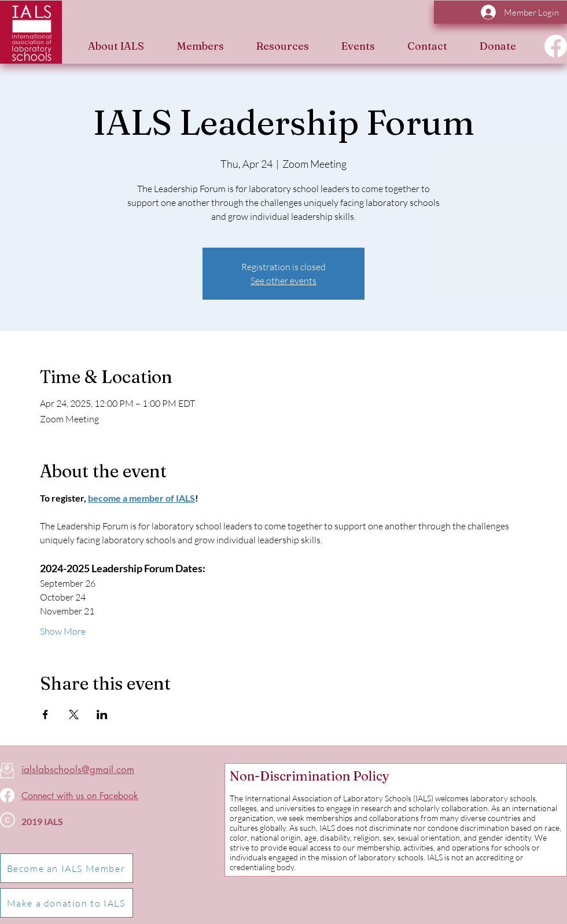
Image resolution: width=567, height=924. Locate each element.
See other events (283, 281)
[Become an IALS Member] (67, 868)
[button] (116, 46)
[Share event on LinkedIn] (102, 715)
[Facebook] (556, 46)
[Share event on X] (74, 715)
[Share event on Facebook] (45, 715)
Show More (63, 631)
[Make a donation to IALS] (67, 903)
